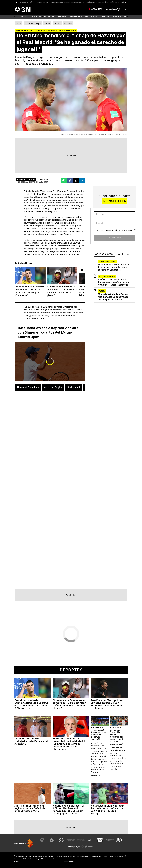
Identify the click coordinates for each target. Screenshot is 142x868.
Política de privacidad (82, 856)
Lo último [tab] (123, 254)
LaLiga (18, 24)
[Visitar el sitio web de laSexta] (52, 840)
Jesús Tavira (114, 2)
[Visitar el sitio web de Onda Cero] (100, 840)
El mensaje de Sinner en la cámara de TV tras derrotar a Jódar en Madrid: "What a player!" (69, 704)
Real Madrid (74, 387)
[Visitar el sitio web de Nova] (71, 840)
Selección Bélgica (53, 387)
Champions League (33, 24)
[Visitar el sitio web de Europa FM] (110, 840)
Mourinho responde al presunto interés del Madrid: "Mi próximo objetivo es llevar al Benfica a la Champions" (70, 744)
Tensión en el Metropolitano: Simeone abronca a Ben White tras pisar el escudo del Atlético (108, 704)
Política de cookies (100, 856)
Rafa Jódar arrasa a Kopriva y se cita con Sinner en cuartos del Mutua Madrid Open (48, 332)
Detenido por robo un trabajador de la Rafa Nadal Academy (31, 741)
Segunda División (107, 276)
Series (105, 17)
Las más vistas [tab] (103, 254)
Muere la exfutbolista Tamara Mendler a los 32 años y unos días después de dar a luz (113, 297)
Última (97, 9)
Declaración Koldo (56, 2)
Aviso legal (67, 856)
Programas (76, 17)
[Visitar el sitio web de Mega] (81, 840)
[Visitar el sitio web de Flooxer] (89, 847)
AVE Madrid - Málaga (27, 2)
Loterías (49, 17)
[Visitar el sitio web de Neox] (61, 840)
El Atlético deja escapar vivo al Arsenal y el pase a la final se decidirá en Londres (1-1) (114, 267)
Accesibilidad (68, 861)
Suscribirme (114, 238)
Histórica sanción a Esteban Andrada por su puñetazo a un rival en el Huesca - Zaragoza (113, 282)
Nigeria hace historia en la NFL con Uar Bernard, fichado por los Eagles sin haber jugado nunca (68, 810)
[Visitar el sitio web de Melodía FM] (119, 840)
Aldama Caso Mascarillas (74, 2)
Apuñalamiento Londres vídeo (97, 2)
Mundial (57, 24)
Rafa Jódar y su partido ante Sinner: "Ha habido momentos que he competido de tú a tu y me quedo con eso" (117, 736)
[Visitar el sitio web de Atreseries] (90, 840)
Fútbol (102, 291)
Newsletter (120, 17)
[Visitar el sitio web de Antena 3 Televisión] (42, 840)
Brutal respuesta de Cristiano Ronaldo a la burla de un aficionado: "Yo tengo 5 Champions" (31, 704)
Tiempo (62, 17)
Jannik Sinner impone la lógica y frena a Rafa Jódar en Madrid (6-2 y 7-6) (31, 808)
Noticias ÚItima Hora (28, 387)
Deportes (36, 17)
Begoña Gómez (43, 2)
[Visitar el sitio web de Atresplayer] (76, 847)
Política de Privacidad (123, 230)
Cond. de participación (118, 856)
